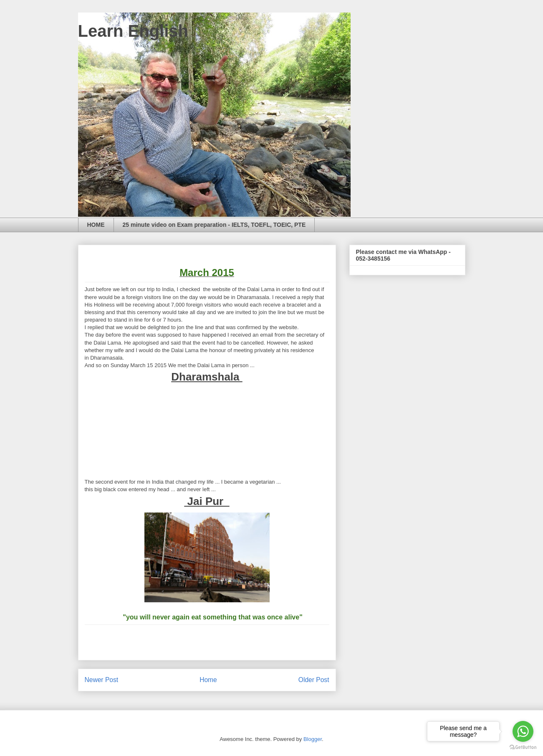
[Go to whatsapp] (523, 731)
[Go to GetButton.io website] (523, 747)
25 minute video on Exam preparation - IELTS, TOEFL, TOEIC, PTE (214, 225)
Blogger (313, 739)
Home (208, 680)
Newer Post (102, 680)
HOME (96, 225)
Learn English (133, 31)
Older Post (314, 680)
